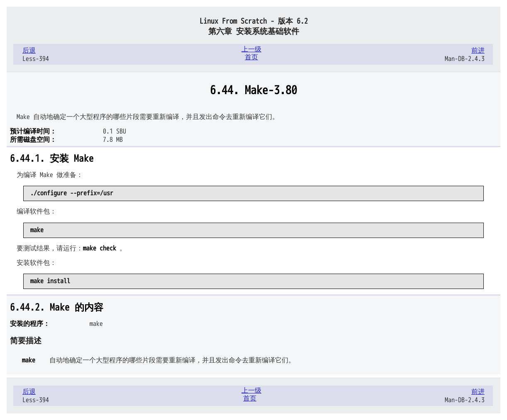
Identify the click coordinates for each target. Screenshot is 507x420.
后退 (29, 51)
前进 (478, 51)
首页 (251, 57)
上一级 (251, 49)
